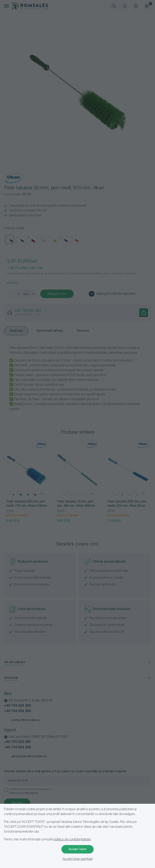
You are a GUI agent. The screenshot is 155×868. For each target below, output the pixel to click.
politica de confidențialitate (72, 840)
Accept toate (77, 849)
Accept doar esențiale (78, 859)
